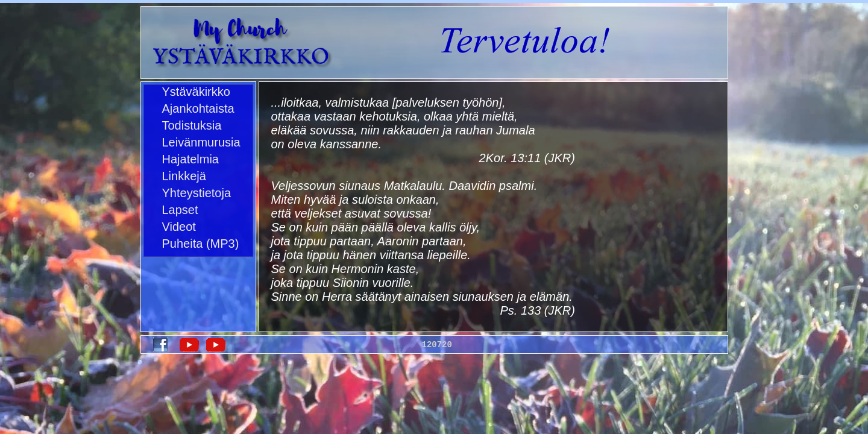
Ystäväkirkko (196, 92)
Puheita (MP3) (201, 244)
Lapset (180, 210)
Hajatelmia (190, 159)
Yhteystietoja (197, 193)
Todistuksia (192, 125)
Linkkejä (184, 176)
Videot (179, 227)
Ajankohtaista (198, 108)
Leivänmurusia (201, 142)
